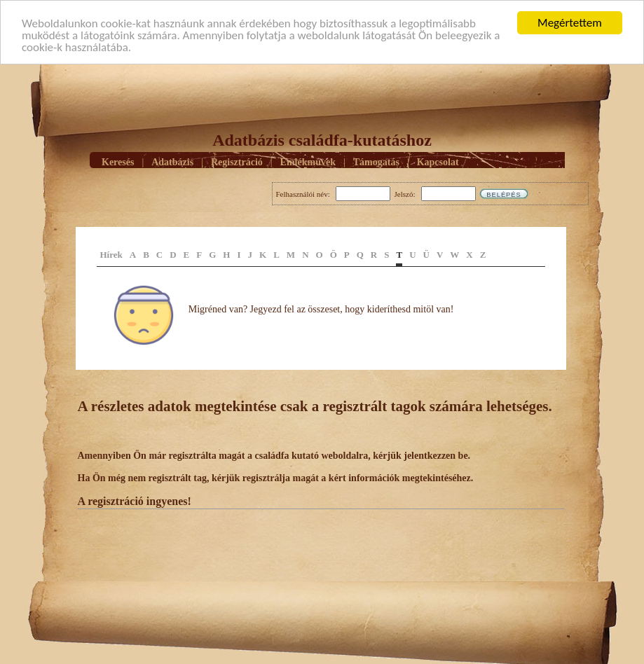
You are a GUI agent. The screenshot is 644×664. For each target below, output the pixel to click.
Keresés (118, 161)
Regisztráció (237, 161)
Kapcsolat (438, 161)
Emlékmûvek (308, 161)
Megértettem (570, 23)
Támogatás (376, 161)
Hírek (111, 255)
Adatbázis (172, 161)
